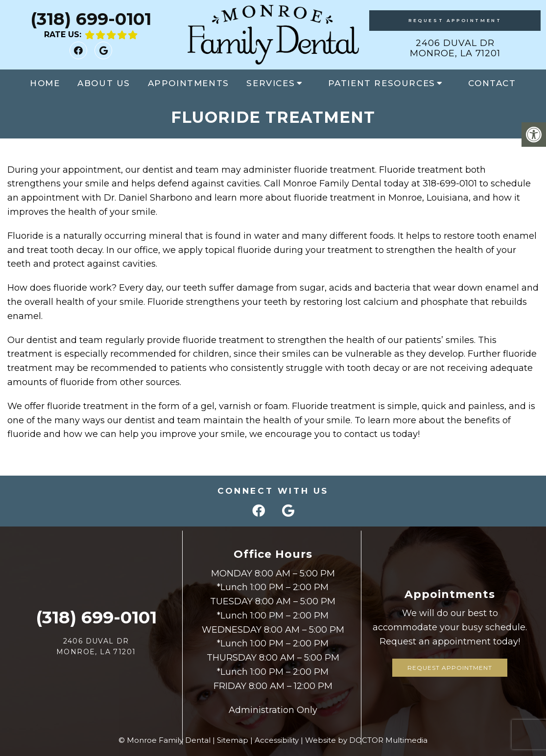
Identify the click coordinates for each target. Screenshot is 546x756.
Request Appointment (455, 20)
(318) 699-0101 (91, 19)
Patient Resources (382, 83)
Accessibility (277, 740)
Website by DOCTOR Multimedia (366, 740)
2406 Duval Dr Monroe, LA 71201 (455, 48)
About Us (104, 83)
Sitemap (233, 740)
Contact (492, 83)
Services (271, 83)
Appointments (189, 83)
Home (45, 83)
